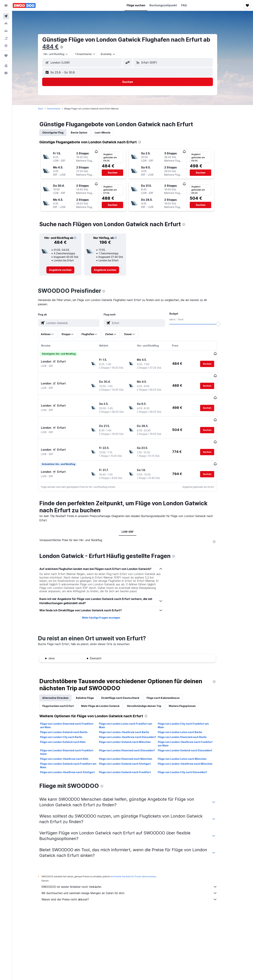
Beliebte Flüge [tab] (90, 680)
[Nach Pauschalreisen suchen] (6, 38)
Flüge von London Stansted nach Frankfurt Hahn (72, 735)
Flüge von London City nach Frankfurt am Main (188, 708)
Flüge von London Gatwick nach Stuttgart (130, 746)
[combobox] (61, 54)
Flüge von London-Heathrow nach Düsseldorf (132, 719)
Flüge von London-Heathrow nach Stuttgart (72, 755)
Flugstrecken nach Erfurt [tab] (63, 688)
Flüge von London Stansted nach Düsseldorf (132, 733)
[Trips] (6, 56)
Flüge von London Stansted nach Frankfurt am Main (72, 708)
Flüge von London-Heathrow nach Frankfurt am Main (190, 726)
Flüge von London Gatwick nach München (130, 724)
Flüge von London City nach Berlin (66, 719)
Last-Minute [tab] (108, 133)
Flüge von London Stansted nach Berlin (187, 719)
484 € (56, 47)
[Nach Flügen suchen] (6, 16)
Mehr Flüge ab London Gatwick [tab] (105, 688)
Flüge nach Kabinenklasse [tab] (168, 680)
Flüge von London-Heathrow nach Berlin (129, 715)
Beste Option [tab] (84, 133)
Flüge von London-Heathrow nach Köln (69, 741)
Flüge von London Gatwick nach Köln (68, 724)
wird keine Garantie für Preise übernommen (138, 859)
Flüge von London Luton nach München (187, 741)
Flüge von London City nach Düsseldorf (187, 755)
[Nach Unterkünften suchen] (6, 24)
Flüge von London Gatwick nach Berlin (69, 715)
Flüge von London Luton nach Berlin (185, 715)
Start (46, 109)
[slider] (223, 324)
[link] (65, 270)
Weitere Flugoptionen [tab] (187, 688)
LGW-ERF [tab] (133, 514)
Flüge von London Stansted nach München (130, 741)
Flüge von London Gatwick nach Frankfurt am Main (73, 748)
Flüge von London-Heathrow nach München (190, 746)
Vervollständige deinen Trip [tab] (149, 688)
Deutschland (59, 109)
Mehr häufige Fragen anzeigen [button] (106, 600)
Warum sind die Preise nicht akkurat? (134, 882)
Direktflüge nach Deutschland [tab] (125, 680)
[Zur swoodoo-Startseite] (24, 5)
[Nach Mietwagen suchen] (6, 31)
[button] (6, 5)
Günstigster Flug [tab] (58, 133)
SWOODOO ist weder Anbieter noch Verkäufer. (134, 869)
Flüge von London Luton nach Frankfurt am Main (130, 708)
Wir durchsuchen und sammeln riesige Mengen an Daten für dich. (134, 876)
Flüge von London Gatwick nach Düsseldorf (190, 733)
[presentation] (67, 47)
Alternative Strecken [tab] (61, 680)
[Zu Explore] (6, 46)
